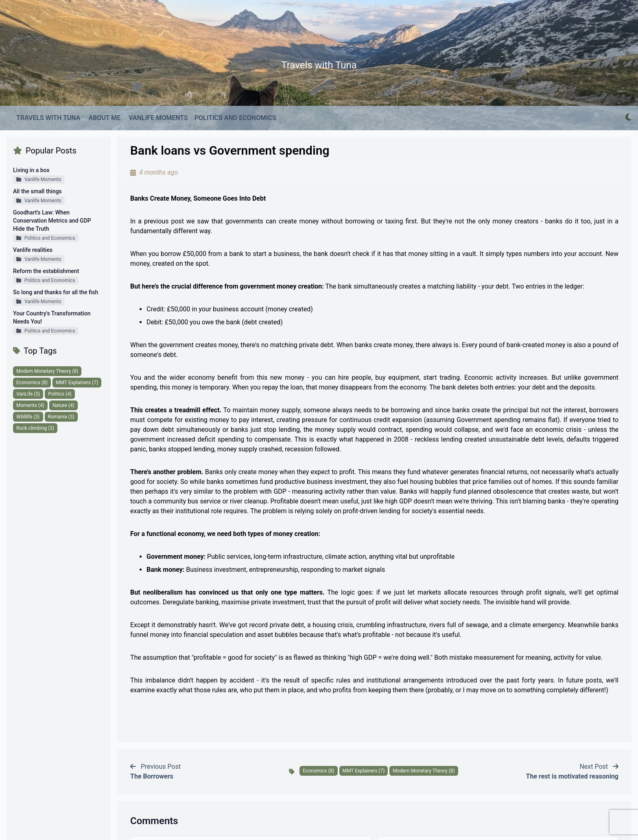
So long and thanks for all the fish (56, 292)
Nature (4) (63, 405)
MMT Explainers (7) (77, 383)
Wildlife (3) (28, 417)
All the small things (37, 191)
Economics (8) (32, 383)
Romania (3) (61, 417)
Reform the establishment (46, 271)
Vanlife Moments (39, 179)
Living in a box (31, 170)
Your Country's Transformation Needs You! (52, 317)
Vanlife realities (33, 250)
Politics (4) (60, 394)
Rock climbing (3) (35, 428)
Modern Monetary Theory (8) (47, 371)
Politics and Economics (46, 238)
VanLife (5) (28, 394)
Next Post (572, 771)
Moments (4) (30, 405)
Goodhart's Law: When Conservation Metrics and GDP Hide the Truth (52, 221)
